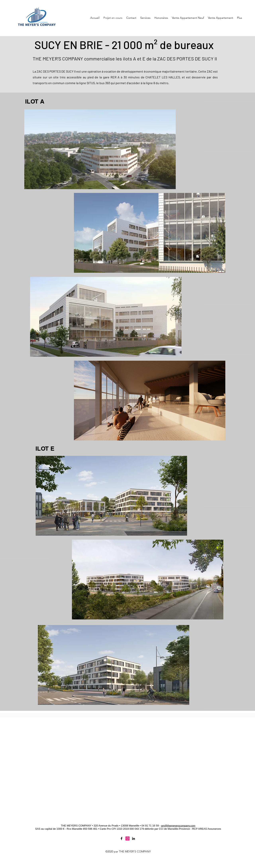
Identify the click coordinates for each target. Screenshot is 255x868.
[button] (188, 18)
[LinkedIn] (133, 838)
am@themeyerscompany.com (178, 826)
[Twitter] (127, 838)
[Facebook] (122, 838)
